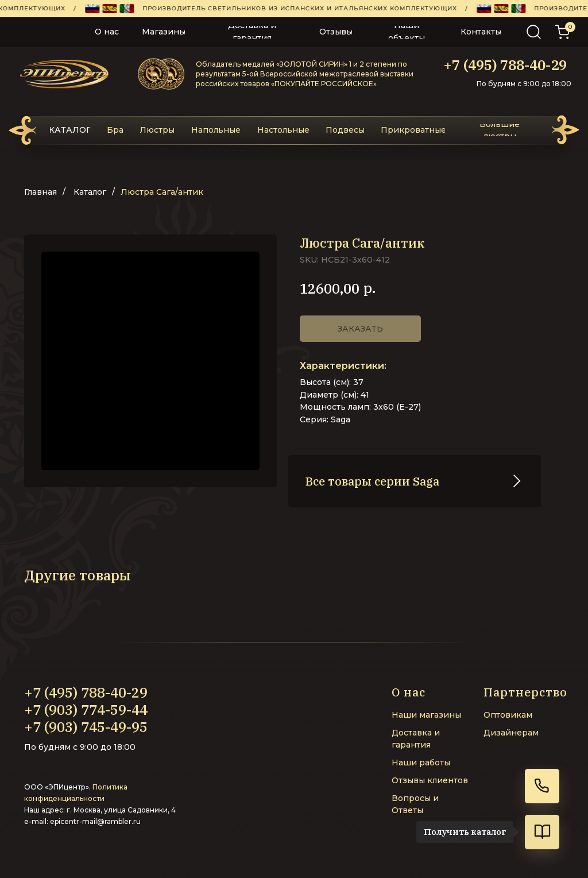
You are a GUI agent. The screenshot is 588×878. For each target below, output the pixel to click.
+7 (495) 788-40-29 (505, 65)
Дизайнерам (511, 731)
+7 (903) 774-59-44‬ (86, 708)
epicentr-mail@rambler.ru (95, 820)
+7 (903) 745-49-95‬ (86, 726)
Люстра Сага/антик (162, 192)
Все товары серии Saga (372, 480)
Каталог (90, 192)
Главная (40, 192)
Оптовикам (508, 714)
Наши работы (421, 761)
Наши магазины (426, 714)
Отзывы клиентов (430, 779)
